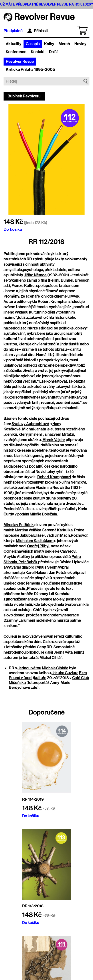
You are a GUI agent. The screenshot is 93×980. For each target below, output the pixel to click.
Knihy (49, 44)
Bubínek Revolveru (24, 96)
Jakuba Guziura (65, 673)
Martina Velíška (28, 530)
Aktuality (14, 44)
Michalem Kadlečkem (35, 541)
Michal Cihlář (51, 658)
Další (53, 52)
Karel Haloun (37, 573)
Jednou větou (29, 668)
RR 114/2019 (33, 799)
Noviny (80, 44)
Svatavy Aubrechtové (30, 424)
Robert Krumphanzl (55, 302)
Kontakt (38, 52)
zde (34, 688)
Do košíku (13, 229)
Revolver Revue (20, 62)
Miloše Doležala (43, 514)
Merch (64, 44)
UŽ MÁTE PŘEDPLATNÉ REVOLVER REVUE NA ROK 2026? (47, 4)
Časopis (33, 44)
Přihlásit (38, 31)
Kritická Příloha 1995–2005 (30, 70)
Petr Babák (28, 562)
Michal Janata (34, 429)
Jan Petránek (60, 573)
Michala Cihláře (55, 668)
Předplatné (13, 31)
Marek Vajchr (54, 440)
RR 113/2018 (33, 906)
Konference (16, 52)
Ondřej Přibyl (38, 546)
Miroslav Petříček (19, 525)
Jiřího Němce (35, 275)
